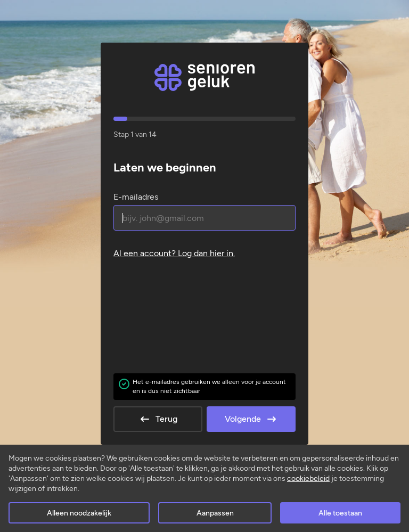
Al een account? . (174, 253)
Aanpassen (215, 513)
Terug (158, 419)
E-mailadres (136, 197)
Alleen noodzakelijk (79, 513)
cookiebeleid (308, 478)
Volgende (251, 419)
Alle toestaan (340, 513)
